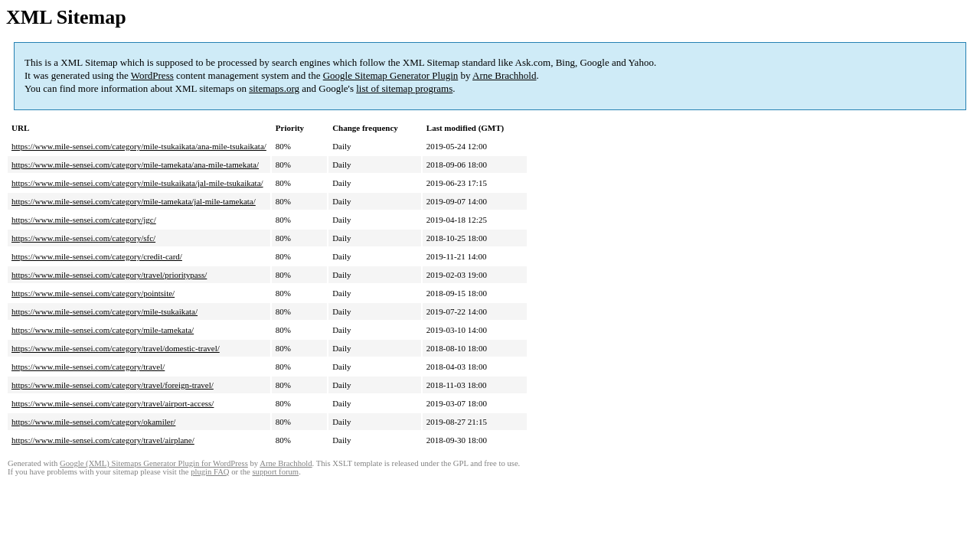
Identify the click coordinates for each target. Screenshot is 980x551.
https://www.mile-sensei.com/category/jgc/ (84, 220)
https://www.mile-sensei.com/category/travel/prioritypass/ (109, 275)
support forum (275, 472)
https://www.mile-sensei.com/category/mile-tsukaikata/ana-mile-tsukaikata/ (139, 146)
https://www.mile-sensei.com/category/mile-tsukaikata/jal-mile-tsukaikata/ (137, 183)
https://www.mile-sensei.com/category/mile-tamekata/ (103, 330)
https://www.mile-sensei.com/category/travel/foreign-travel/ (113, 385)
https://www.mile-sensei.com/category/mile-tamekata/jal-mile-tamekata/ (134, 201)
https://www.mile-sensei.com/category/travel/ (88, 367)
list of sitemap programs (404, 88)
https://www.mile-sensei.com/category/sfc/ (83, 238)
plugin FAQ (210, 472)
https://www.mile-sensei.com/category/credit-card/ (97, 256)
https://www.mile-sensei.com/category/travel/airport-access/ (113, 403)
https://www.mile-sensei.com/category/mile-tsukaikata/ (105, 311)
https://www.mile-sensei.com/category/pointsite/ (93, 293)
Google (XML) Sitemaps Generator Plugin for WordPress (154, 463)
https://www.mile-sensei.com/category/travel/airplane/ (103, 440)
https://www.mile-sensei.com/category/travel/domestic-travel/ (116, 348)
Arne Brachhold (504, 75)
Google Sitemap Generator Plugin (391, 75)
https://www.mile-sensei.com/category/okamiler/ (93, 422)
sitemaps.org (274, 88)
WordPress (152, 75)
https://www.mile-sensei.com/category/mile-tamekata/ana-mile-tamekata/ (135, 165)
